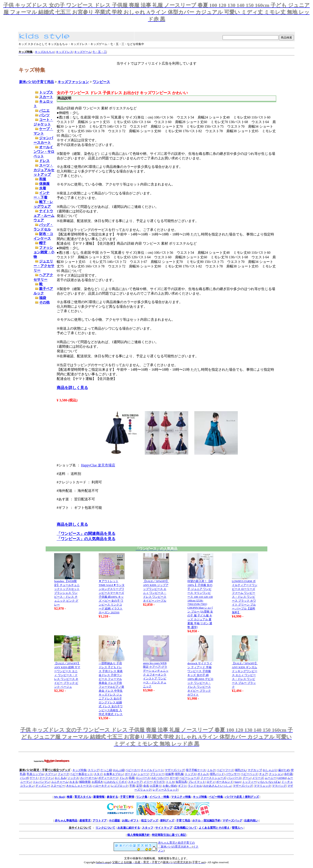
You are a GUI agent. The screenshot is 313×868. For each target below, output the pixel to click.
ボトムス (203, 774)
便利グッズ (167, 820)
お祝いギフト (130, 820)
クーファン (46, 778)
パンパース (234, 778)
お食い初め (170, 786)
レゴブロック (120, 786)
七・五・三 (99, 52)
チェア (263, 774)
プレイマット (197, 782)
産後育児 (85, 820)
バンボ (24, 778)
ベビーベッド (249, 774)
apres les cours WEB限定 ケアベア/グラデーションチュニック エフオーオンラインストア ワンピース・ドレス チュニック (156, 675)
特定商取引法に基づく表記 (169, 835)
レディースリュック (165, 790)
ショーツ (143, 774)
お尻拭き (97, 782)
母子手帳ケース (196, 770)
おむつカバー (160, 778)
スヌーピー (58, 786)
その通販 (114, 820)
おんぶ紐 (119, 770)
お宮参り (156, 786)
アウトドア (100, 820)
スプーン (51, 774)
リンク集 (142, 797)
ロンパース (143, 778)
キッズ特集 (79, 770)
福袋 (43, 298)
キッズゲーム (83, 52)
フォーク (63, 774)
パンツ (44, 115)
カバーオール (88, 778)
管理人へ (237, 828)
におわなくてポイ (116, 782)
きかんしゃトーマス (79, 786)
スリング (93, 770)
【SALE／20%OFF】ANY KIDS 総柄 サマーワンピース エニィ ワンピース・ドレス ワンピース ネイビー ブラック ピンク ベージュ (67, 675)
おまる (74, 782)
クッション (276, 774)
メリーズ (258, 778)
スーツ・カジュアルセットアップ (44, 170)
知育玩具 (181, 782)
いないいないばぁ (269, 782)
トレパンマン (41, 782)
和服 (43, 179)
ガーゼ (174, 778)
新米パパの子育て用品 (37, 82)
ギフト (182, 786)
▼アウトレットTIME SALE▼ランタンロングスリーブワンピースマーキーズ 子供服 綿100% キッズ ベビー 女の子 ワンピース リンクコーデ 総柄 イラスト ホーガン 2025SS (112, 597)
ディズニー (42, 786)
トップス (46, 92)
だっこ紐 (106, 770)
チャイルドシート (152, 770)
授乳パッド (217, 774)
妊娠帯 (170, 774)
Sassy (238, 782)
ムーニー (270, 778)
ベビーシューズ (189, 778)
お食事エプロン (114, 774)
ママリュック (262, 786)
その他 (44, 302)
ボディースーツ (108, 778)
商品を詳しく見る (72, 388)
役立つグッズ (150, 820)
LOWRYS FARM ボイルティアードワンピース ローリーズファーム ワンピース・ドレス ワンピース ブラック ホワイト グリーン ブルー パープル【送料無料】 (245, 597)
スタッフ (148, 828)
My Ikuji (59, 797)
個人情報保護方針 (138, 835)
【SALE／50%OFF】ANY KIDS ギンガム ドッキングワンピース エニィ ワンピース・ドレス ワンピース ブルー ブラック (245, 675)
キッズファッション (73, 82)
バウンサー (232, 774)
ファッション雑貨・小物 (44, 252)
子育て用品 (183, 820)
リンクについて (105, 828)
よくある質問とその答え (214, 828)
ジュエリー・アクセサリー (44, 266)
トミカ (170, 782)
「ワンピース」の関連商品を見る (86, 534)
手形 (132, 786)
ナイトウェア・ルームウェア (44, 216)
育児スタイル (83, 797)
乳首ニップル (35, 774)
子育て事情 (127, 797)
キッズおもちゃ (45, 52)
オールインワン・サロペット (44, 152)
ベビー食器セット (81, 774)
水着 (43, 188)
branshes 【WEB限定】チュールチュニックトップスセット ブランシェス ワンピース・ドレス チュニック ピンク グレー (67, 593)
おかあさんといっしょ (217, 786)
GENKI (282, 778)
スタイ (98, 774)
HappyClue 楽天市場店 (98, 465)
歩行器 (288, 774)
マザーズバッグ (175, 770)
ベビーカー (132, 770)
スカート (46, 97)
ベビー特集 (216, 797)
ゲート (34, 778)
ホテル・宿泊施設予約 (206, 820)
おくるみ (60, 778)
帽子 (43, 243)
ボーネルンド (225, 782)
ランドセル (195, 786)
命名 (146, 786)
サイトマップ (164, 828)
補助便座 (85, 782)
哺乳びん (241, 770)
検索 (70, 797)
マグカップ (255, 770)
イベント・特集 (159, 797)
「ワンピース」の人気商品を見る (86, 539)
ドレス (44, 161)
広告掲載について (185, 828)
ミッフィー (249, 782)
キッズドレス (64, 52)
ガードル (130, 774)
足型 (139, 786)
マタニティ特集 (181, 797)
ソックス (73, 778)
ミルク (211, 770)
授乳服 (179, 774)
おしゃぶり (270, 770)
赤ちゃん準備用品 (66, 820)
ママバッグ (279, 786)
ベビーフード (225, 770)
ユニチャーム (60, 782)
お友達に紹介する (129, 828)
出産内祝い (251, 820)
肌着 (132, 778)
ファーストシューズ (213, 778)
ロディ (211, 782)
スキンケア (135, 782)
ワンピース (101, 82)
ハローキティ (101, 786)
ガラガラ (159, 782)
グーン (247, 778)
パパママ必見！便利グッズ (242, 797)
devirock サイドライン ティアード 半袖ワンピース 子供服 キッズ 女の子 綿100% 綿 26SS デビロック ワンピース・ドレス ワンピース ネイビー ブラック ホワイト (200, 679)
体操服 (44, 184)
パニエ (44, 111)
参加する (112, 797)
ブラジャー (157, 774)
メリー (148, 782)
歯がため (284, 770)
